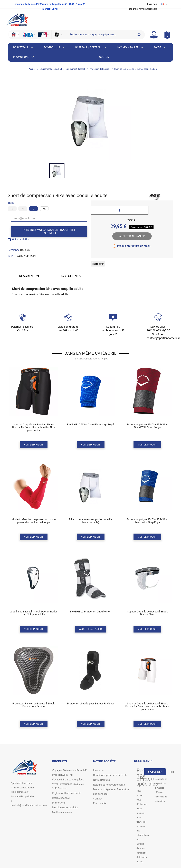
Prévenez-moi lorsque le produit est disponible (49, 231)
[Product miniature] (34, 400)
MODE (160, 47)
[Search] (139, 35)
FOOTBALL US (54, 47)
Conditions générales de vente (110, 775)
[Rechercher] (100, 35)
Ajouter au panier (132, 236)
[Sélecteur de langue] (164, 4)
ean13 (11, 256)
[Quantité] (120, 210)
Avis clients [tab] (71, 276)
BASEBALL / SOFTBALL (91, 47)
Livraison (152, 4)
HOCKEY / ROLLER (130, 47)
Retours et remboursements (142, 9)
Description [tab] (29, 276)
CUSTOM (104, 57)
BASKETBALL (23, 47)
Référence (14, 250)
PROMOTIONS (24, 57)
